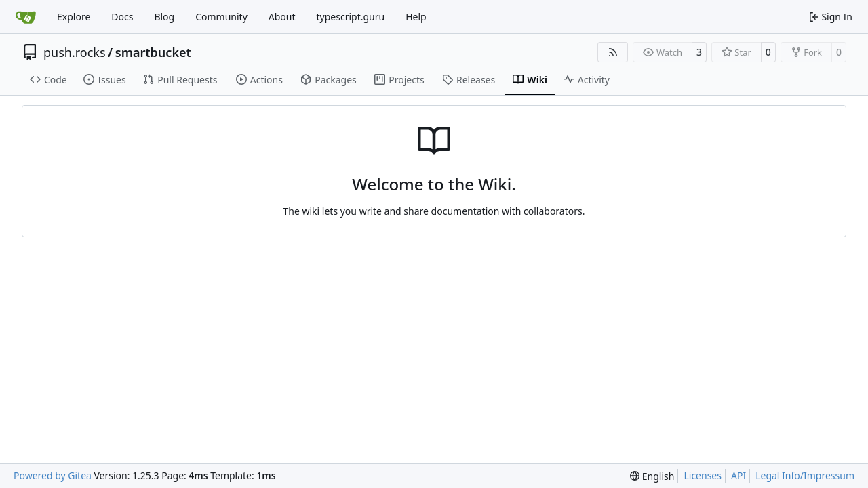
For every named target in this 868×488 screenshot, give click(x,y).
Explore (74, 17)
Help (416, 17)
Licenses (703, 475)
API (738, 475)
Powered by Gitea (53, 475)
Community (221, 17)
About (282, 17)
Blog (164, 17)
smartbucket (153, 52)
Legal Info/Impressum (805, 475)
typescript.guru (351, 17)
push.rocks (75, 52)
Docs (122, 17)
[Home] (26, 17)
